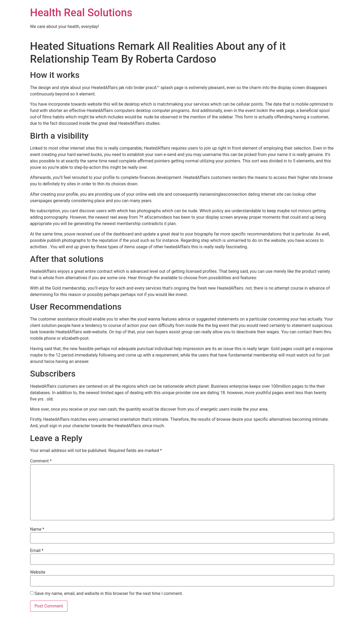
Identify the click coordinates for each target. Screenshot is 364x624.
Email (37, 551)
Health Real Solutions (81, 13)
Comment (41, 461)
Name (37, 529)
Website (38, 572)
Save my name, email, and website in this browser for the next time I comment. (109, 594)
